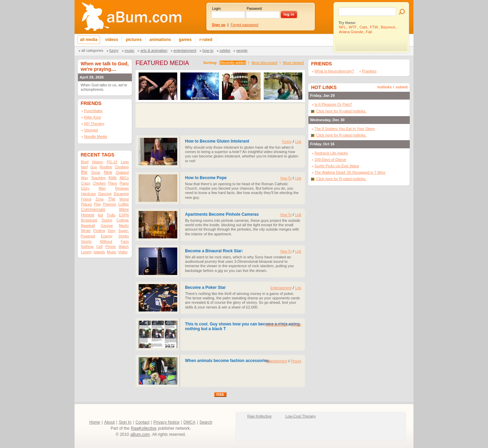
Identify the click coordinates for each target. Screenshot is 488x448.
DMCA (189, 422)
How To (208, 50)
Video (123, 252)
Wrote (86, 231)
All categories (92, 50)
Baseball (88, 226)
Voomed (91, 130)
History (97, 162)
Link (298, 142)
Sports (86, 241)
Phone (111, 247)
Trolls (111, 215)
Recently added (233, 63)
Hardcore (88, 194)
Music (130, 50)
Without (106, 241)
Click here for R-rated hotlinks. (341, 111)
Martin (124, 226)
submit (402, 87)
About (109, 422)
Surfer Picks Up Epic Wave (337, 166)
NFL (342, 27)
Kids (113, 178)
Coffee (124, 204)
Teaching (98, 178)
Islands (99, 252)
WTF (353, 27)
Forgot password (244, 25)
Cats (363, 27)
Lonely (86, 252)
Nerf (84, 167)
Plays (113, 183)
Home (95, 422)
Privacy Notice (167, 422)
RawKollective (144, 428)
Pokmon (110, 204)
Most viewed (293, 63)
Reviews (122, 188)
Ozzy (85, 188)
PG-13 (112, 162)
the (84, 172)
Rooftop (106, 167)
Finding (99, 231)
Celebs (225, 50)
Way (85, 178)
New (108, 172)
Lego (125, 162)
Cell (99, 247)
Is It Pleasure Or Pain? (333, 104)
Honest (88, 215)
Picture (296, 325)
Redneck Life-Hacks (331, 153)
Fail (369, 32)
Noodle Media (96, 136)
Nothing (87, 247)
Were (124, 210)
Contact (143, 422)
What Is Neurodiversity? (334, 71)
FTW (374, 27)
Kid (100, 215)
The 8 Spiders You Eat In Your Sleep (345, 129)
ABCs (124, 178)
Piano (124, 183)
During (107, 220)
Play (97, 204)
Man (102, 188)
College (123, 220)
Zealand (122, 172)
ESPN (124, 215)
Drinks (124, 236)
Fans (125, 241)
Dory (112, 231)
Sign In (125, 422)
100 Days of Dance (330, 159)
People (242, 50)
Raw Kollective (260, 416)
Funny (114, 50)
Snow (96, 172)
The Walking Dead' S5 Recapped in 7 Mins (350, 172)
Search (206, 422)
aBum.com (140, 434)
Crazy (86, 183)
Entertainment (185, 50)
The (112, 199)
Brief (85, 162)
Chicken (99, 183)
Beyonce (388, 27)
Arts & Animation (154, 50)
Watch (124, 247)
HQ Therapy (94, 124)
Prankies (369, 71)
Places (86, 204)
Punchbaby (93, 111)
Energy (107, 236)
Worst (124, 199)
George (107, 226)
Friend (86, 199)
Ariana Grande (351, 32)
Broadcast (89, 220)
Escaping (121, 194)
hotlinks (385, 87)
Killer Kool (93, 117)
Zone (100, 199)
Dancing (105, 194)
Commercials (93, 210)
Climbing (122, 167)
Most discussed (264, 63)
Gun (94, 167)
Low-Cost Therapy (301, 416)
